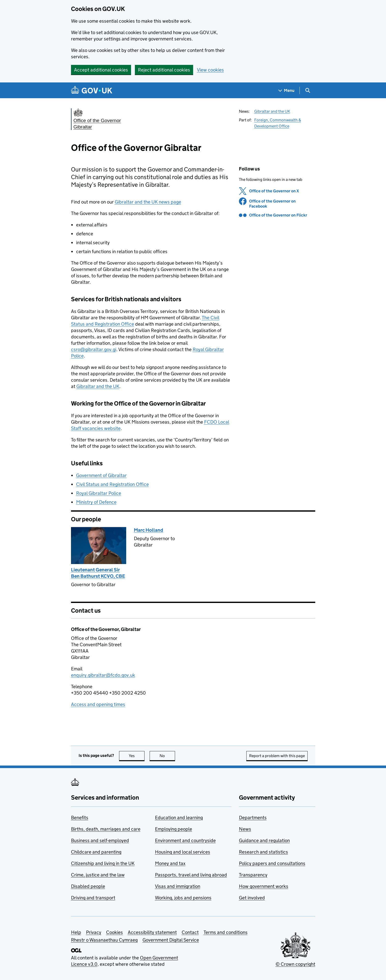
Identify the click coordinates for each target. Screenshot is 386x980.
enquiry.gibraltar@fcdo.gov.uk (103, 675)
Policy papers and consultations (272, 863)
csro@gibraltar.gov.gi (94, 349)
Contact (190, 932)
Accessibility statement (152, 932)
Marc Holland (148, 530)
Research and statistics (263, 852)
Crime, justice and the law (98, 875)
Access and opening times (98, 704)
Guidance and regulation (264, 840)
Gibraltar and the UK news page (148, 202)
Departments (253, 818)
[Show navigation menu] (287, 90)
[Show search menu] (308, 90)
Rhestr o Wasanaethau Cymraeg (104, 940)
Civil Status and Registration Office (112, 484)
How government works (264, 886)
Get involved (252, 898)
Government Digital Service (171, 940)
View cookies (210, 70)
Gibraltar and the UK (272, 111)
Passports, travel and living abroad (191, 875)
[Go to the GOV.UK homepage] (92, 90)
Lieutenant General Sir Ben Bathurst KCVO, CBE (98, 573)
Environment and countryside (185, 840)
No (167, 756)
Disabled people (88, 886)
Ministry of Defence (96, 502)
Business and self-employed (100, 840)
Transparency (253, 875)
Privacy (94, 932)
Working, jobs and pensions (183, 898)
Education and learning (179, 818)
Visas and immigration (178, 886)
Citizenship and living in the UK (103, 863)
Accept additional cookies (101, 70)
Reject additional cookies (164, 70)
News (245, 829)
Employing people (174, 829)
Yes (137, 756)
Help (76, 932)
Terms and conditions (226, 932)
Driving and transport (93, 898)
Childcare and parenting (96, 852)
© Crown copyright (295, 964)
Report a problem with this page (277, 756)
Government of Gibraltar (101, 475)
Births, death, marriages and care (106, 829)
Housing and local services (183, 852)
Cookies (115, 932)
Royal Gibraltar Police (99, 493)
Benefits (80, 818)
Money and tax (170, 863)
